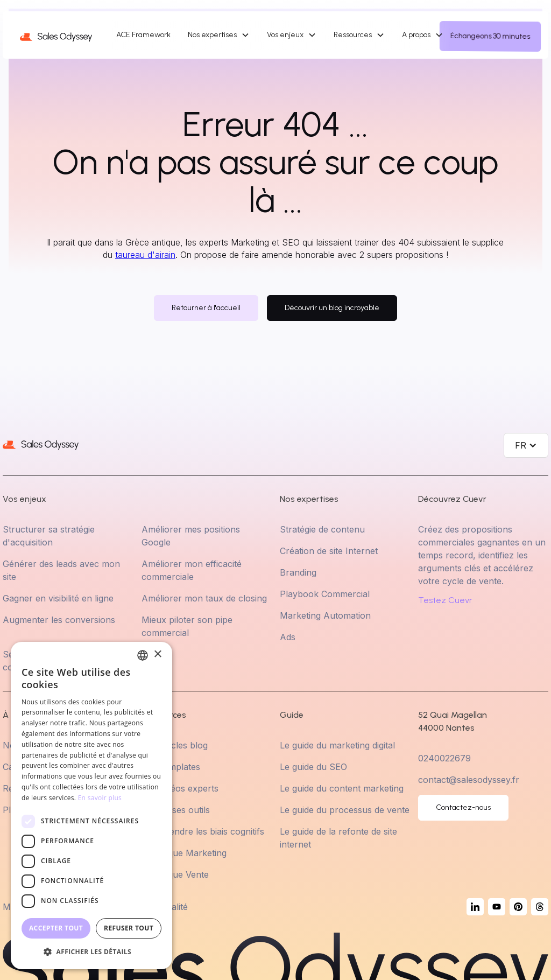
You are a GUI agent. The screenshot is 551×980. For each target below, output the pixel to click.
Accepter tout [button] (56, 928)
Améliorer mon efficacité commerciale (192, 570)
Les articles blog (175, 745)
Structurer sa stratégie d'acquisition (49, 536)
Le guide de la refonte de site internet (338, 838)
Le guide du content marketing (342, 788)
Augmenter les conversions (59, 620)
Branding (298, 572)
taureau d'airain (145, 255)
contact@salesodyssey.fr (469, 780)
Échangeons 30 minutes (490, 36)
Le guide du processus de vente (345, 810)
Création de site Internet (329, 551)
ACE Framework (143, 35)
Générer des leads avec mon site (61, 570)
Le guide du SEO (313, 767)
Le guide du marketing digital (337, 745)
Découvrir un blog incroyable (332, 308)
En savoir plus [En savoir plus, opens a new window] (100, 798)
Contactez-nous (463, 807)
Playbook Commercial (325, 594)
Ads (288, 637)
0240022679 (444, 758)
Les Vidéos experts (180, 788)
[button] (219, 35)
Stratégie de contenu (322, 529)
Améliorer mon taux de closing (204, 598)
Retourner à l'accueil (206, 308)
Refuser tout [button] (129, 928)
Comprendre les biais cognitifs (203, 831)
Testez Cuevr (445, 600)
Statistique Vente (175, 874)
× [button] (157, 654)
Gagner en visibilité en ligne (58, 598)
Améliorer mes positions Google (191, 536)
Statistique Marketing (184, 853)
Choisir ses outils (176, 810)
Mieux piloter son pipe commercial (187, 626)
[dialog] (91, 806)
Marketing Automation (325, 615)
